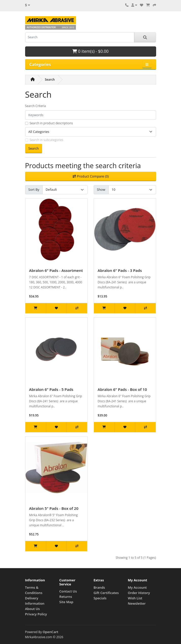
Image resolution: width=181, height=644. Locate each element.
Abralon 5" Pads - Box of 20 (54, 508)
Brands (99, 587)
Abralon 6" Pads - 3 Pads (120, 270)
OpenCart (50, 632)
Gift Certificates (106, 593)
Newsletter (137, 603)
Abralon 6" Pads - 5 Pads (51, 389)
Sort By (34, 189)
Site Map (66, 602)
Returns (66, 597)
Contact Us (68, 591)
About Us (32, 609)
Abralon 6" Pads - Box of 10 (122, 389)
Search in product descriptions (51, 123)
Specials (100, 598)
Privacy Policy (36, 614)
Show (101, 189)
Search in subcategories (47, 140)
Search (50, 80)
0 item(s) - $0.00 (90, 51)
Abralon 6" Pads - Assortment (56, 270)
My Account (137, 587)
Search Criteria (36, 106)
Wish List (135, 598)
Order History (139, 593)
